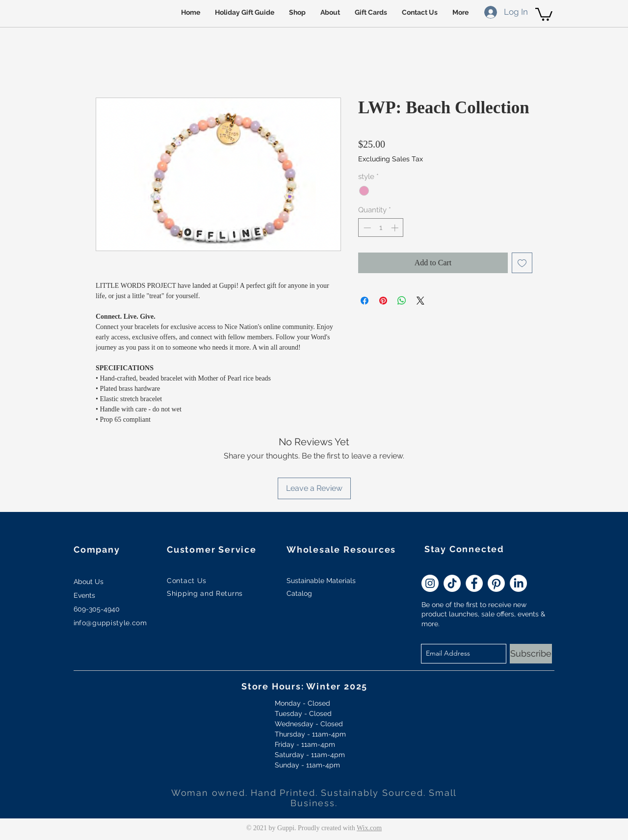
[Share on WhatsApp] (402, 301)
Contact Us (187, 581)
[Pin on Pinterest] (383, 301)
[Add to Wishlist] (522, 263)
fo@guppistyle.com (113, 623)
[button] (544, 13)
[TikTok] (452, 583)
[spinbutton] (381, 228)
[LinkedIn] (518, 583)
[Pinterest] (496, 583)
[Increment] (396, 228)
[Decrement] (366, 228)
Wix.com (369, 828)
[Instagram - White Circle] (430, 583)
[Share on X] (420, 301)
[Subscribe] (531, 654)
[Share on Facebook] (365, 301)
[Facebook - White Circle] (474, 583)
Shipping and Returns (205, 593)
